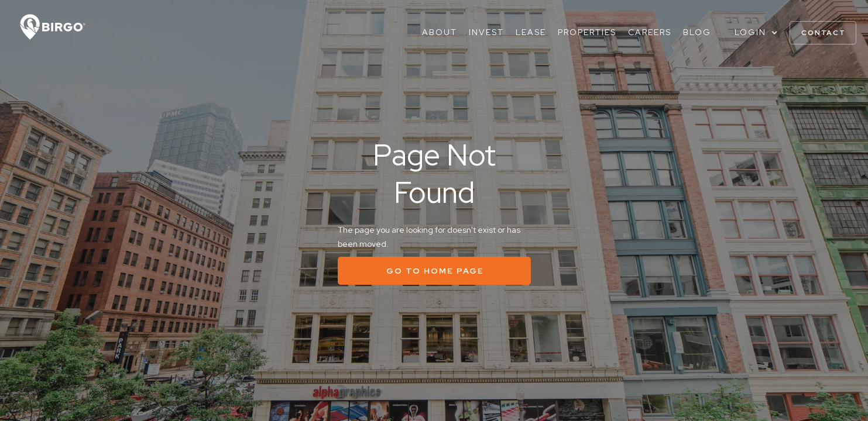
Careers (650, 32)
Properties (587, 32)
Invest (486, 32)
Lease (531, 32)
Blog (697, 32)
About (440, 32)
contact (824, 33)
